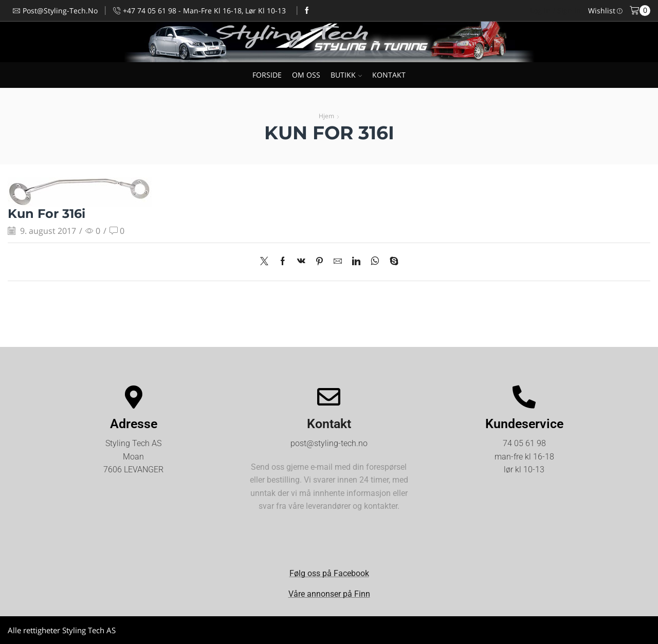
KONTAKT (389, 75)
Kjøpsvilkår (632, 630)
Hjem (326, 116)
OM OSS (306, 75)
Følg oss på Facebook (329, 573)
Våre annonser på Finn (329, 594)
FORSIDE (267, 75)
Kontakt (329, 424)
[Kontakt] (329, 397)
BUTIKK (346, 75)
